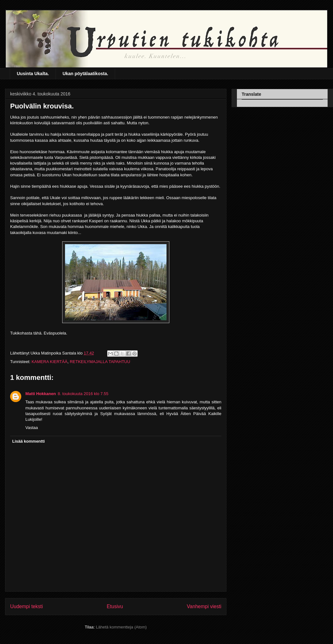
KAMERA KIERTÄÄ (49, 362)
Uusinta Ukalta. (33, 74)
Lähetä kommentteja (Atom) (121, 627)
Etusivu (115, 606)
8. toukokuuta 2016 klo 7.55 (83, 394)
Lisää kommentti (29, 441)
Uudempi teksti (26, 606)
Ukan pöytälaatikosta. (85, 74)
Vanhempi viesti (204, 606)
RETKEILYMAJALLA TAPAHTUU (100, 362)
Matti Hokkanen (41, 394)
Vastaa (32, 428)
